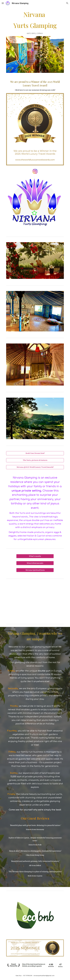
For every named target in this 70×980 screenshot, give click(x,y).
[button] (3, 3)
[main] (35, 20)
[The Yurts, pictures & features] (35, 460)
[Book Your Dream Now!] (35, 453)
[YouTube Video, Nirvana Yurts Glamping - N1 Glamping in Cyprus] (35, 601)
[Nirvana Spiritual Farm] (35, 570)
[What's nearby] (35, 556)
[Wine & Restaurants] (35, 563)
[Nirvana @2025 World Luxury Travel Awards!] (35, 467)
